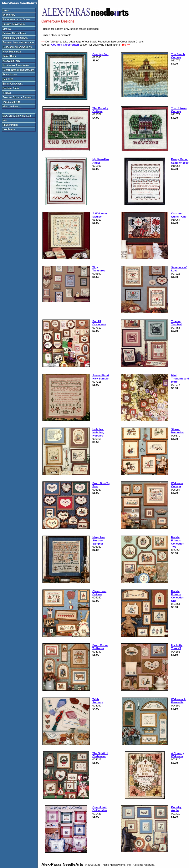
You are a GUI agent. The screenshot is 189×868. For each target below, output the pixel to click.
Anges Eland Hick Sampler (101, 377)
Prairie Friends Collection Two (178, 542)
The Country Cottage (100, 110)
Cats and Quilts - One (179, 215)
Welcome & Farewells (178, 701)
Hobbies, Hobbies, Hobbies (98, 433)
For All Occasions (99, 323)
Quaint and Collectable (100, 809)
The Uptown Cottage (179, 110)
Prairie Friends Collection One (178, 596)
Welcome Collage (177, 485)
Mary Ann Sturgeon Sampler (99, 541)
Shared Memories (177, 431)
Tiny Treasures (99, 269)
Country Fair (100, 54)
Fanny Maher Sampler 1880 (180, 161)
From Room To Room (100, 647)
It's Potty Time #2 (177, 647)
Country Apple (176, 809)
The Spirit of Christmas (100, 755)
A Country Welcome (178, 755)
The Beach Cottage (178, 56)
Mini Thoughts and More (180, 379)
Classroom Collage (99, 593)
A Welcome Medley (100, 215)
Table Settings (98, 701)
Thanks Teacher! (177, 323)
